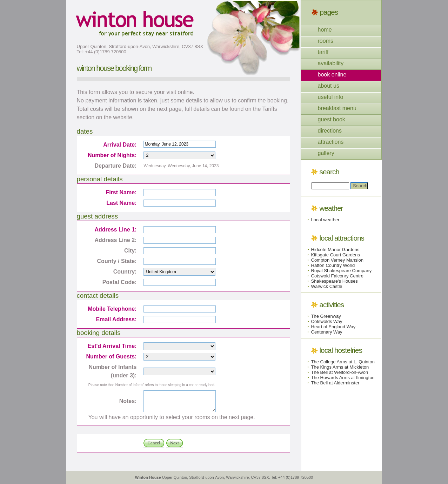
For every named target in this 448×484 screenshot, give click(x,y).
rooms (326, 41)
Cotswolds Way (327, 321)
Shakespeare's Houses (335, 281)
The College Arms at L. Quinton (343, 362)
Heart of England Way (333, 327)
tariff (323, 52)
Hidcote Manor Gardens (335, 250)
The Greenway (326, 316)
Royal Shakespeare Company (342, 271)
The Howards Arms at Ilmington (343, 378)
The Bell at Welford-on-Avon (340, 372)
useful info (331, 97)
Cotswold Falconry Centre (337, 276)
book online (332, 75)
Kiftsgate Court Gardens (336, 255)
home (325, 30)
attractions (331, 142)
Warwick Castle (327, 286)
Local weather (325, 220)
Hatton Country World (333, 265)
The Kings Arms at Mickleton (340, 367)
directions (330, 131)
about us (329, 86)
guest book (332, 119)
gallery (326, 153)
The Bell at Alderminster (335, 383)
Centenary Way (327, 332)
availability (331, 63)
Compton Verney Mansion (337, 260)
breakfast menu (337, 108)
